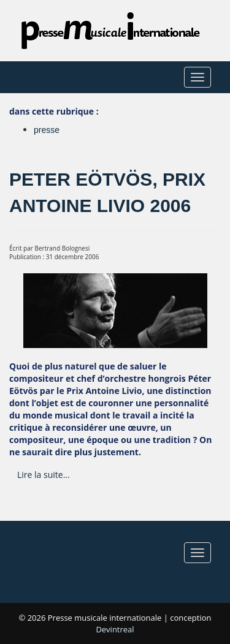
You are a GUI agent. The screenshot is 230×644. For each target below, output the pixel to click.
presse (47, 130)
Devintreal (115, 629)
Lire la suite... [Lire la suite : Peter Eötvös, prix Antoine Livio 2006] (44, 475)
